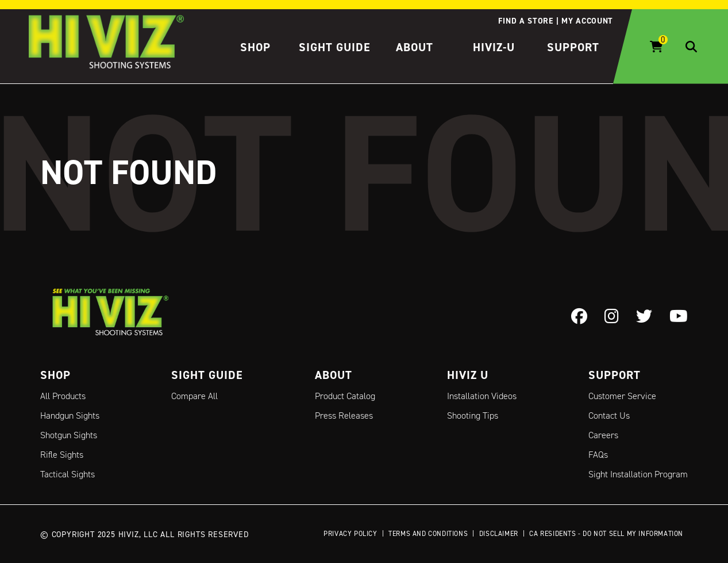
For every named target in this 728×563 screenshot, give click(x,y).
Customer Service (622, 396)
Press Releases (344, 415)
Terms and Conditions (428, 533)
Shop (255, 47)
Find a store (525, 21)
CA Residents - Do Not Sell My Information (606, 533)
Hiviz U (468, 375)
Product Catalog (345, 396)
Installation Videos (482, 396)
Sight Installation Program (638, 474)
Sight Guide (335, 47)
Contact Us (609, 415)
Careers (603, 435)
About (415, 47)
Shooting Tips (473, 415)
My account (587, 21)
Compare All (194, 396)
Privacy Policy (350, 533)
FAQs (598, 455)
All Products (63, 396)
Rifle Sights (62, 455)
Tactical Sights (68, 474)
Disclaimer (499, 533)
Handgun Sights (70, 415)
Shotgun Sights (69, 435)
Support (573, 47)
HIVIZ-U (494, 47)
